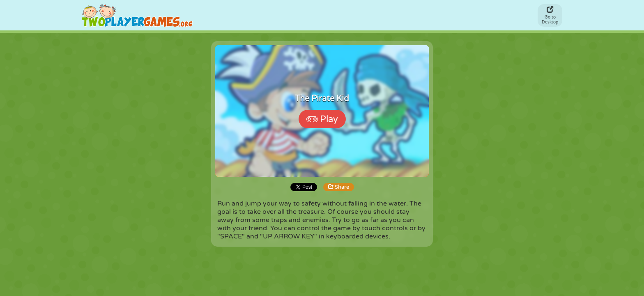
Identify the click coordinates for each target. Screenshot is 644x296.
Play (322, 119)
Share (339, 187)
